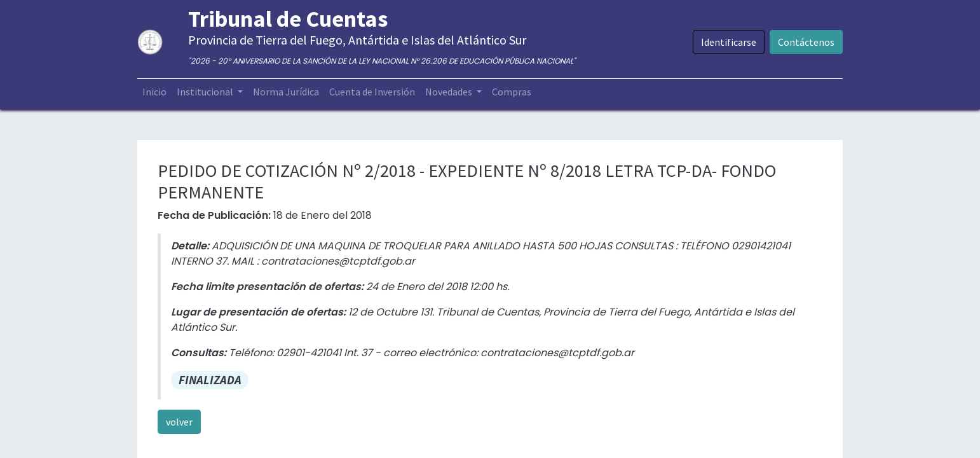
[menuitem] (154, 92)
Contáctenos (806, 42)
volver (179, 422)
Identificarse (729, 42)
